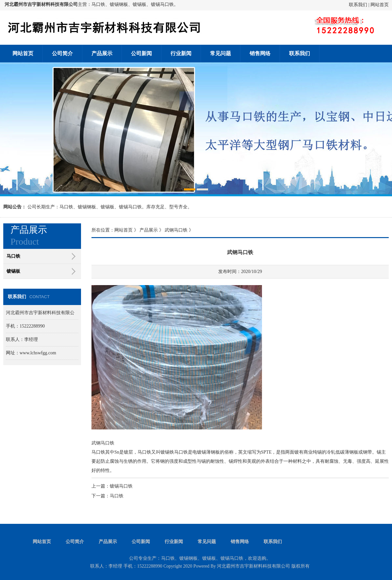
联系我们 (358, 5)
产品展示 (102, 53)
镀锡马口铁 (121, 486)
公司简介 (62, 53)
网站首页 (380, 5)
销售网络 (260, 53)
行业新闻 (181, 53)
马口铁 (117, 496)
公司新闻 (141, 53)
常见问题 (220, 53)
